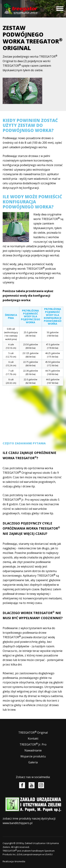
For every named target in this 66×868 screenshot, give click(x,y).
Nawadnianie (33, 750)
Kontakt (33, 738)
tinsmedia (20, 861)
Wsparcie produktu (33, 756)
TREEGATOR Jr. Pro (33, 744)
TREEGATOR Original (33, 733)
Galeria (33, 762)
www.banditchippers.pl (18, 823)
